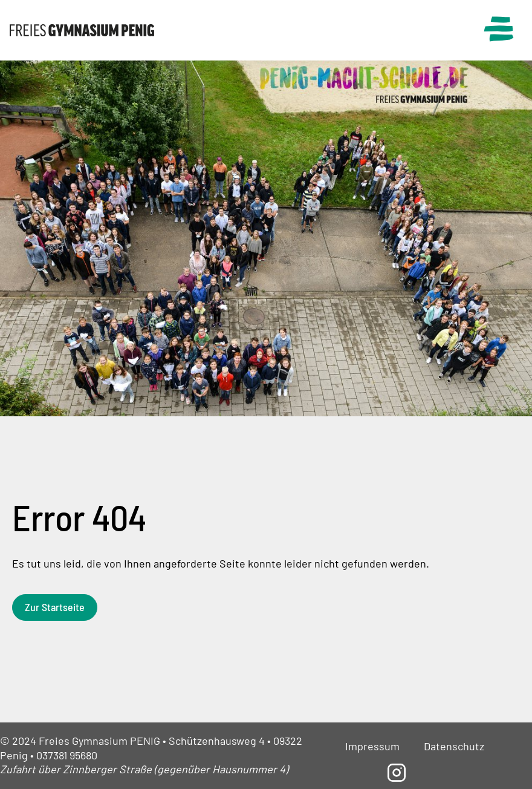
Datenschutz (454, 746)
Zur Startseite (55, 607)
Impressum (372, 746)
